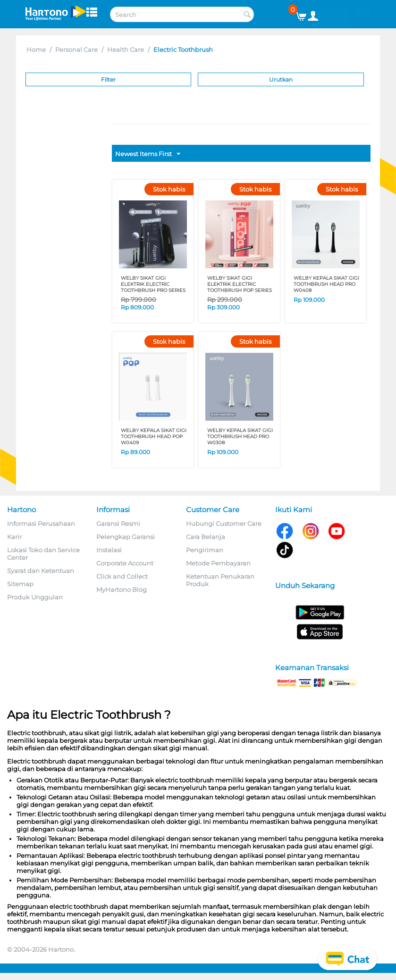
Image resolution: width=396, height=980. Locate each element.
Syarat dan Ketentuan (41, 571)
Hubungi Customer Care (224, 523)
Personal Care (76, 50)
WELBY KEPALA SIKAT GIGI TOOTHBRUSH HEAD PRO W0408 (326, 284)
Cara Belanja (206, 537)
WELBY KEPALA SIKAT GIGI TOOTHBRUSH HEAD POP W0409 (154, 436)
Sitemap (20, 584)
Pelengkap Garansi (126, 537)
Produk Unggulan (35, 597)
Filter (108, 79)
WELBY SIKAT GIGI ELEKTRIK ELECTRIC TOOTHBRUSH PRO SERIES (153, 284)
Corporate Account (125, 563)
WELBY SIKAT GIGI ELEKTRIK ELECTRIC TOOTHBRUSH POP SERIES (240, 284)
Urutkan (281, 79)
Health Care (126, 50)
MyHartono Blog (122, 590)
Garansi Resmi (118, 523)
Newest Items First (148, 154)
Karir (14, 537)
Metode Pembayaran (218, 563)
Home (36, 50)
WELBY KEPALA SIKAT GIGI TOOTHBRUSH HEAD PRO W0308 (240, 436)
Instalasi (109, 550)
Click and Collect (122, 576)
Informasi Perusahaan (41, 523)
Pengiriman (205, 550)
